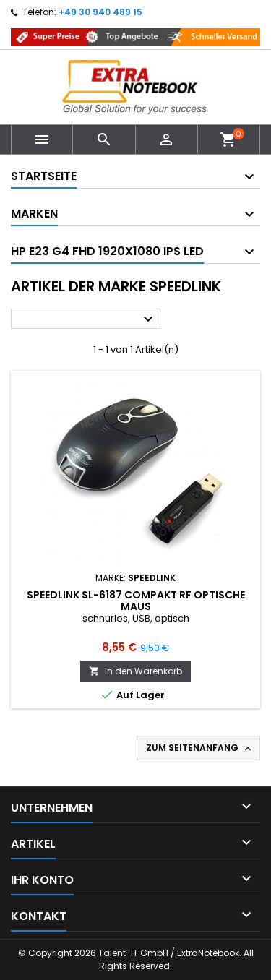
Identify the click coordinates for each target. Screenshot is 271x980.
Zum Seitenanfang (200, 748)
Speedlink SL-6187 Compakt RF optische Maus (136, 601)
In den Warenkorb (135, 671)
